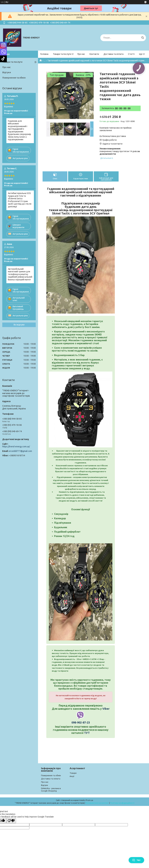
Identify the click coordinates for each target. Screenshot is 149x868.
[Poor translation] (11, 821)
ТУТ (87, 733)
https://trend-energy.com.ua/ (16, 447)
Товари (73, 773)
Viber (106, 709)
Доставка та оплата (113, 54)
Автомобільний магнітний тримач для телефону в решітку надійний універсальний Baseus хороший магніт (20, 274)
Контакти (94, 54)
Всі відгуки (19, 325)
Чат (136, 860)
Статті (131, 54)
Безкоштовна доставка (114, 136)
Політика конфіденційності (122, 803)
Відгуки (7, 72)
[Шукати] (143, 38)
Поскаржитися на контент (97, 803)
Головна (44, 54)
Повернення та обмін (14, 78)
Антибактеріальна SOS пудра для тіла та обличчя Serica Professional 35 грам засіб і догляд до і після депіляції (20, 200)
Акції (72, 776)
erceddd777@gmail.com (20, 451)
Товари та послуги (62, 54)
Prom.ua (89, 800)
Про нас (81, 54)
